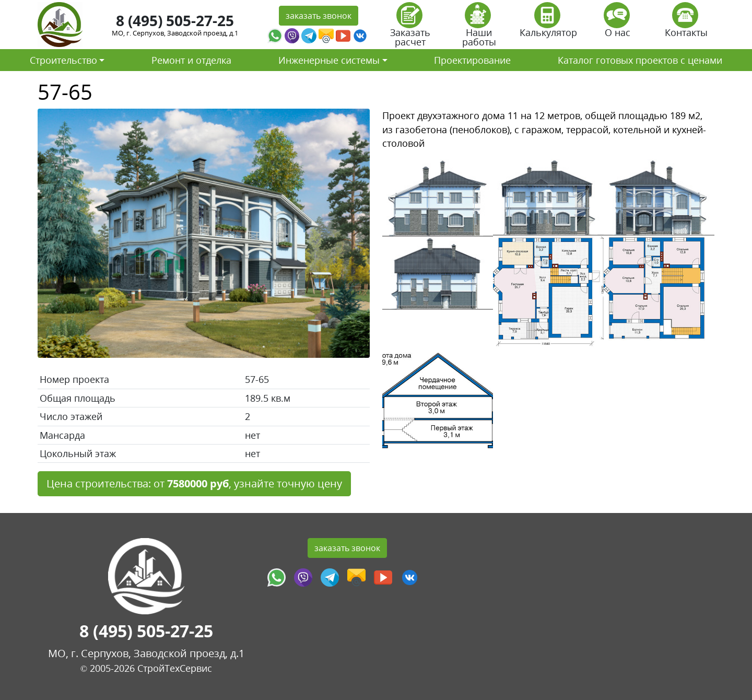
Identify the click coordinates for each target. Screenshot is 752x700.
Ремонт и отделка (191, 60)
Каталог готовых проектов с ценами (640, 60)
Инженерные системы (329, 60)
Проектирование (472, 60)
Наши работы (479, 28)
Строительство (63, 60)
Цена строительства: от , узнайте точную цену (194, 483)
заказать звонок (319, 16)
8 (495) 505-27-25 (175, 20)
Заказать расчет (410, 28)
